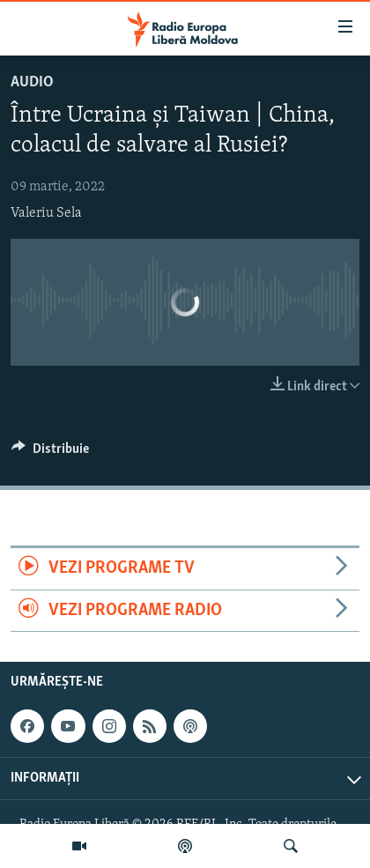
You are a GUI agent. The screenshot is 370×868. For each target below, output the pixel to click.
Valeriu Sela (46, 213)
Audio (32, 82)
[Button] (50, 453)
